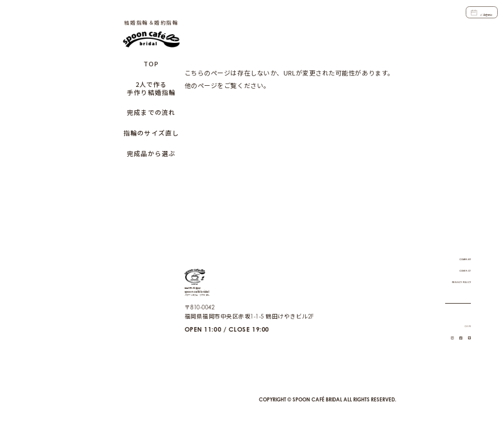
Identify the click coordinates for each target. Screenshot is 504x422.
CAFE (463, 314)
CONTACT (457, 259)
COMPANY (455, 248)
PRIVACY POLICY (446, 270)
